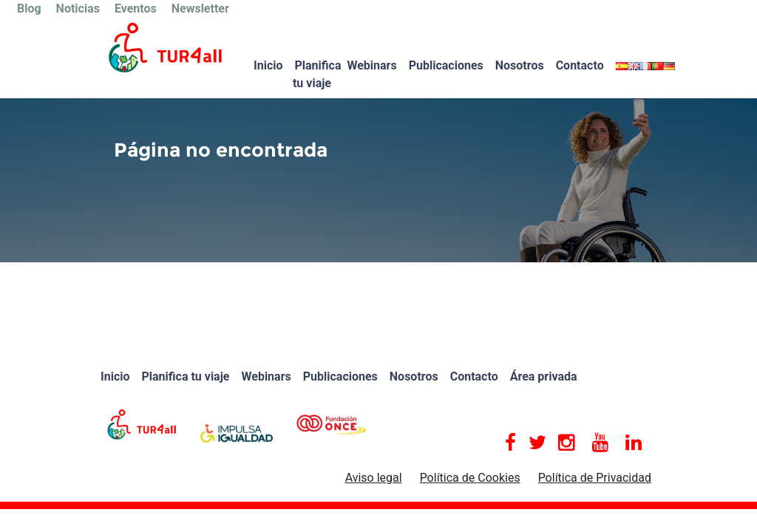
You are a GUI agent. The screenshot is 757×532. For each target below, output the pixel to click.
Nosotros (520, 65)
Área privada (544, 376)
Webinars (371, 65)
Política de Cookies (470, 478)
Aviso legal (374, 478)
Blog (29, 8)
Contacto (580, 65)
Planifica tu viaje (317, 74)
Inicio (268, 65)
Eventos (136, 8)
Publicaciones (446, 65)
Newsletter (200, 8)
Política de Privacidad (595, 478)
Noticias (78, 8)
